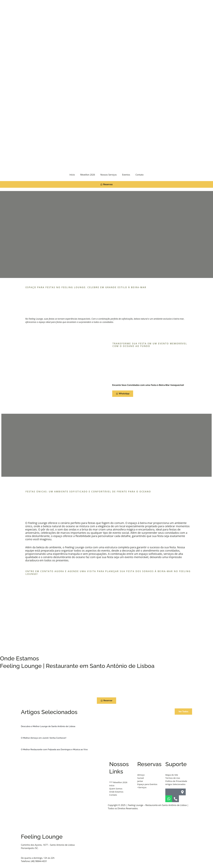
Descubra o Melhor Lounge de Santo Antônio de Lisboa (49, 726)
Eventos (126, 175)
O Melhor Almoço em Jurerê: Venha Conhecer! (44, 738)
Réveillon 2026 (88, 175)
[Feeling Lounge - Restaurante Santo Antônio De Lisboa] (106, 683)
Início (72, 175)
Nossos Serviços (109, 175)
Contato (139, 175)
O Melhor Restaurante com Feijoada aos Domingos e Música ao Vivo (55, 749)
